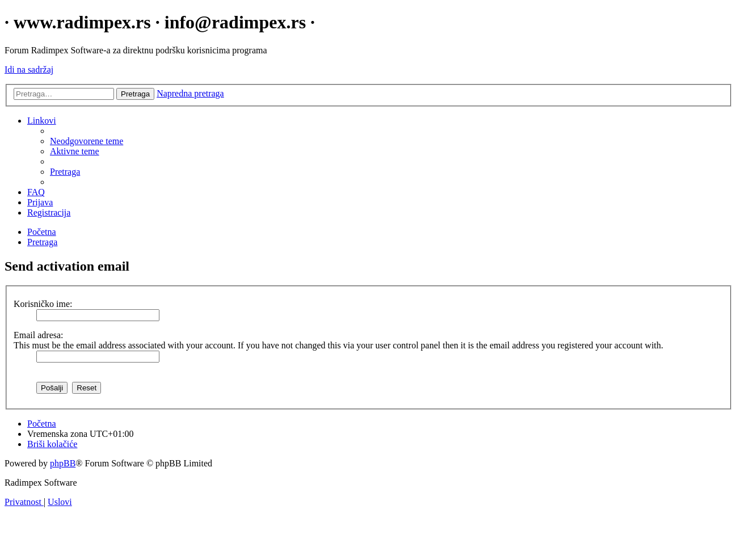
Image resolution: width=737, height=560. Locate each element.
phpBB (63, 463)
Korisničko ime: (43, 304)
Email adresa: (39, 335)
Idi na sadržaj (29, 70)
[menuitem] (87, 141)
